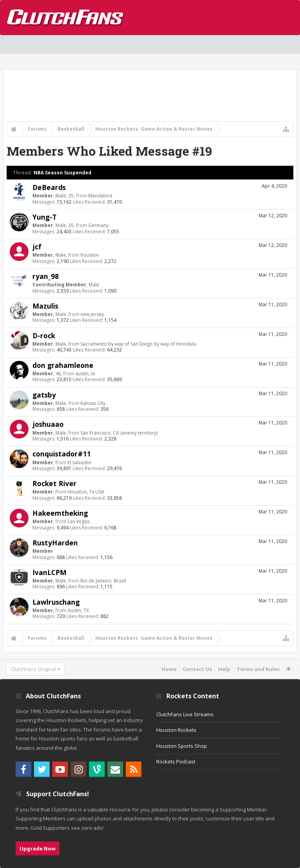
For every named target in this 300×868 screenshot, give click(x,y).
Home (169, 669)
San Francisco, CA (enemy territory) (119, 433)
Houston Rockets (176, 730)
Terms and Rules (258, 669)
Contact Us (197, 669)
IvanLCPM (49, 572)
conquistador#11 (62, 454)
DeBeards (49, 187)
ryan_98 (46, 276)
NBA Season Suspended (62, 173)
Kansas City (93, 403)
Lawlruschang (56, 602)
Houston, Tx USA (86, 492)
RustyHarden (55, 543)
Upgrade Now (37, 848)
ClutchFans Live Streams (185, 714)
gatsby (44, 395)
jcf (37, 247)
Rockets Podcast (176, 761)
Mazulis (45, 306)
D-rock (44, 335)
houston (90, 255)
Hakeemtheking (60, 513)
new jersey (92, 314)
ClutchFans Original (33, 669)
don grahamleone (63, 365)
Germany (98, 225)
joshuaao (48, 424)
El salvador (80, 462)
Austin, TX (78, 610)
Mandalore (100, 196)
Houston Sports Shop (182, 746)
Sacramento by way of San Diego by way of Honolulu (138, 344)
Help (224, 669)
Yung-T (45, 217)
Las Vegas (79, 521)
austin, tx (85, 374)
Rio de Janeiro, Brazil (103, 581)
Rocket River (54, 483)
